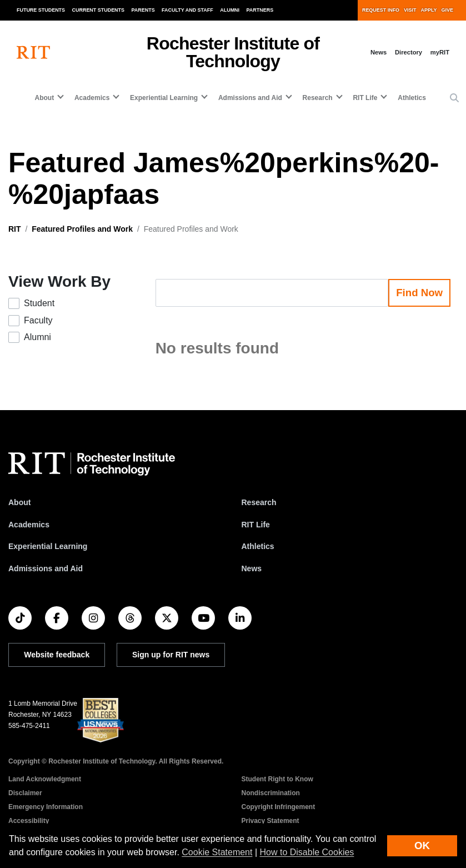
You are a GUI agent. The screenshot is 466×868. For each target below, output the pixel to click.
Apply (429, 10)
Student (39, 303)
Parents (143, 10)
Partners (260, 10)
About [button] (45, 98)
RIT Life (256, 525)
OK (422, 845)
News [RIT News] (252, 568)
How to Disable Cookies (307, 852)
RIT (15, 229)
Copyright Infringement (279, 807)
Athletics (412, 98)
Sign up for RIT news (171, 655)
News (379, 52)
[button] (454, 98)
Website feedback (57, 655)
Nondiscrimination (271, 793)
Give (447, 10)
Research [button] (318, 98)
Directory (409, 52)
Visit (410, 10)
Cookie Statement (217, 852)
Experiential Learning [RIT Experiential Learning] (48, 546)
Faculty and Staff (187, 10)
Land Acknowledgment (45, 779)
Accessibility (29, 821)
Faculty (38, 320)
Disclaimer (25, 793)
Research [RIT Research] (259, 502)
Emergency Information (46, 807)
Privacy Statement (270, 821)
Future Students (41, 10)
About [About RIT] (19, 502)
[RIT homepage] (33, 53)
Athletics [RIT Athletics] (258, 546)
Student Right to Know (277, 779)
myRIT (440, 52)
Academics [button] (92, 98)
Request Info (381, 10)
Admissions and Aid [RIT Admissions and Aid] (46, 568)
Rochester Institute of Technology (233, 52)
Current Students (99, 10)
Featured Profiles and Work (82, 229)
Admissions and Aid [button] (250, 98)
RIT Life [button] (365, 98)
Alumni (230, 10)
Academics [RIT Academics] (29, 525)
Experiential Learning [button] (164, 98)
